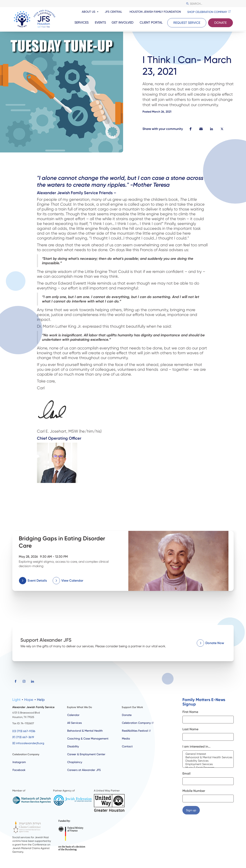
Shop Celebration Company (207, 12)
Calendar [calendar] (73, 715)
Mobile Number (194, 791)
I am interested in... (196, 746)
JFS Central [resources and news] (113, 12)
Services (82, 22)
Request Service (187, 23)
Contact (127, 746)
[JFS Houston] (35, 19)
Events (100, 22)
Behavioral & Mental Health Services (208, 757)
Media (126, 739)
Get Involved (122, 22)
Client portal (151, 22)
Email (186, 773)
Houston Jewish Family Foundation (155, 12)
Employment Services (208, 764)
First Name (190, 712)
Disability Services (208, 761)
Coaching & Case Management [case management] (88, 739)
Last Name (190, 729)
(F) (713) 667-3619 (23, 737)
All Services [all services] (74, 723)
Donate (220, 23)
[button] (191, 129)
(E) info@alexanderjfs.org (28, 743)
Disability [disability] (73, 746)
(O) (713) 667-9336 (24, 731)
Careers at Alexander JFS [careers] (84, 770)
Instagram (19, 762)
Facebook (19, 770)
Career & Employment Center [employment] (86, 754)
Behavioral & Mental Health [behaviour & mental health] (85, 731)
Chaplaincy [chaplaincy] (75, 762)
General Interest (208, 754)
